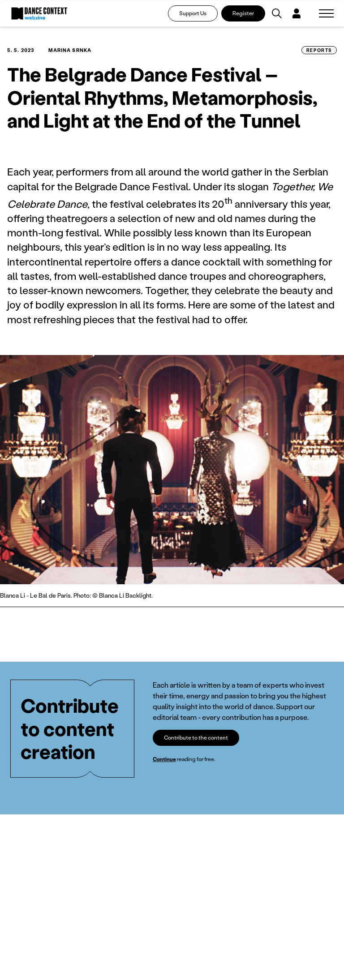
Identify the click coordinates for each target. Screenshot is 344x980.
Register (243, 13)
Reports (319, 50)
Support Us (193, 13)
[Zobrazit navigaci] (326, 13)
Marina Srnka (70, 50)
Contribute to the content (196, 738)
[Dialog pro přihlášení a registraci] (297, 13)
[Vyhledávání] (277, 13)
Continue (164, 759)
